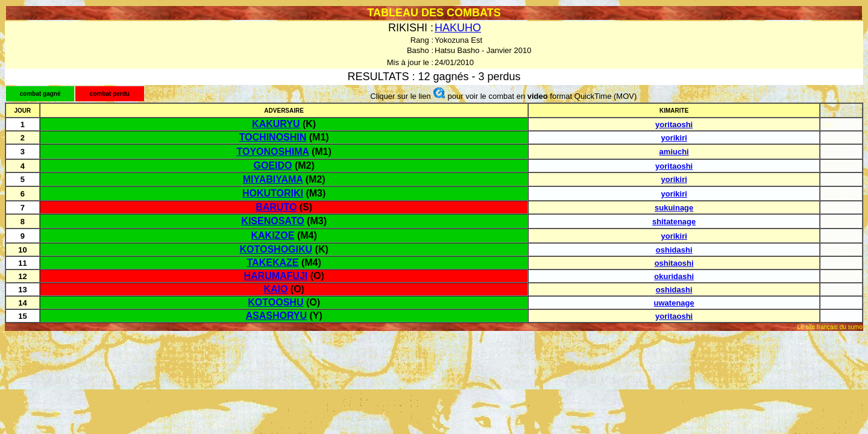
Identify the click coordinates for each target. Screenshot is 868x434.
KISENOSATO (272, 221)
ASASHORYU (276, 316)
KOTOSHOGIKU (276, 249)
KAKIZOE (272, 235)
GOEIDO (272, 165)
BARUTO (276, 207)
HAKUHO (458, 28)
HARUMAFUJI (275, 276)
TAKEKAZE (273, 263)
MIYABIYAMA (273, 179)
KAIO (275, 289)
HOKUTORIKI (273, 193)
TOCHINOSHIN (273, 137)
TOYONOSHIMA (272, 152)
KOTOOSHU (275, 302)
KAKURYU (276, 124)
